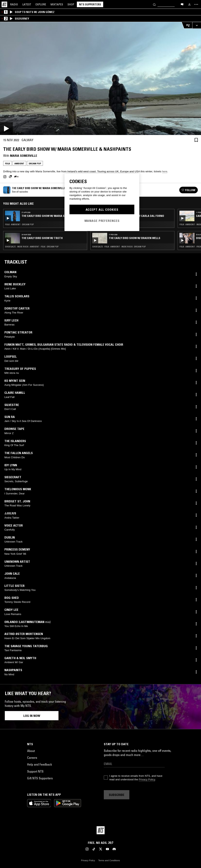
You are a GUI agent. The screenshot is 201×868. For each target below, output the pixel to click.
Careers (32, 758)
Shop (71, 4)
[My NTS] (189, 4)
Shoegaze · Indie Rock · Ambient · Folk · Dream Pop (32, 247)
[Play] (100, 78)
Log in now (32, 716)
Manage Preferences (102, 221)
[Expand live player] (197, 25)
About (31, 751)
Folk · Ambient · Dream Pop (19, 224)
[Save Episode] (196, 140)
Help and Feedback (40, 764)
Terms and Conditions (109, 860)
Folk (7, 163)
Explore (41, 4)
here (165, 171)
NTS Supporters (90, 4)
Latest (27, 4)
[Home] (4, 4)
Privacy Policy (147, 779)
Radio (14, 4)
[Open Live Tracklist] (187, 25)
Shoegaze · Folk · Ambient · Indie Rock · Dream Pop (119, 247)
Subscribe (117, 795)
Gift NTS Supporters (40, 778)
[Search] (154, 4)
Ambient (19, 163)
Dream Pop (35, 163)
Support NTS (35, 771)
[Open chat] (182, 4)
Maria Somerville (24, 156)
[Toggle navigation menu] (196, 4)
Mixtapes (57, 4)
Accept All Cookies (102, 209)
